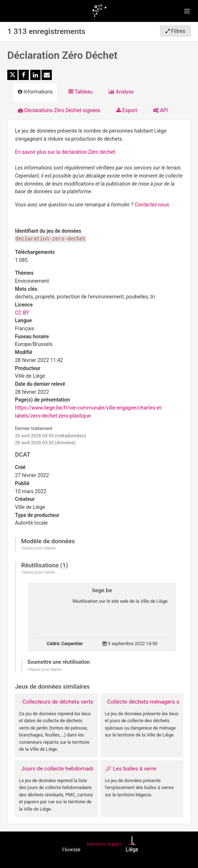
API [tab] (160, 110)
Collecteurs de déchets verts (58, 702)
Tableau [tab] (80, 92)
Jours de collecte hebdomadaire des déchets (77, 769)
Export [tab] (127, 110)
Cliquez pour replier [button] (38, 572)
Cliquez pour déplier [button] (39, 548)
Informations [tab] (35, 92)
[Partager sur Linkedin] (35, 75)
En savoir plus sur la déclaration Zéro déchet (65, 152)
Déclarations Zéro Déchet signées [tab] (59, 110)
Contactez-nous (152, 205)
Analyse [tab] (121, 92)
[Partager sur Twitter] (12, 75)
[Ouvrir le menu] (187, 11)
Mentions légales (104, 844)
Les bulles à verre (135, 769)
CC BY (22, 313)
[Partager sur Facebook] (24, 75)
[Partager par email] (47, 75)
